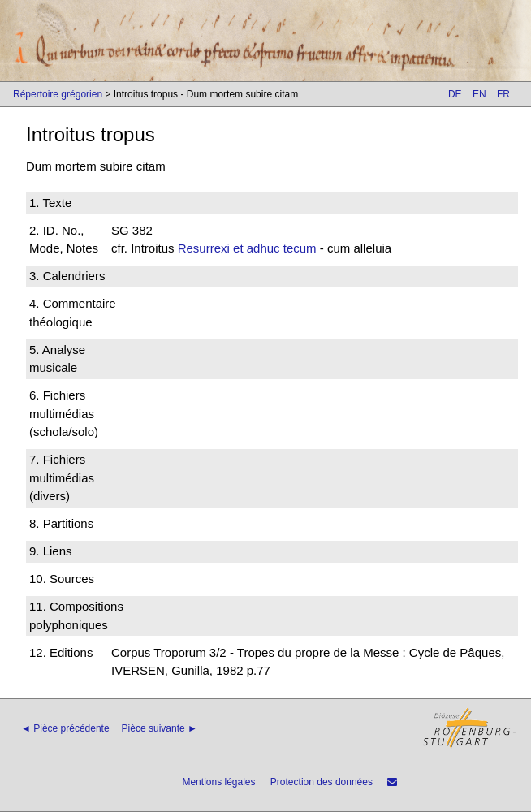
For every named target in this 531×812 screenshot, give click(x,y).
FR (503, 94)
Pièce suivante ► (160, 728)
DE (455, 94)
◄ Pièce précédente (65, 728)
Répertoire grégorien (58, 94)
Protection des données (322, 782)
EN (479, 94)
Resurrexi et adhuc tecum (247, 248)
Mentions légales (218, 782)
